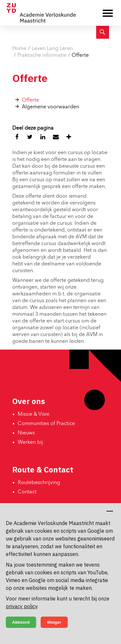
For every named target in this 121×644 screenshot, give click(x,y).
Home (19, 49)
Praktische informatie (42, 55)
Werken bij (30, 442)
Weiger (54, 622)
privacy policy (22, 606)
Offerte (80, 55)
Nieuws (26, 433)
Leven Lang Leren (52, 49)
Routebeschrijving (39, 483)
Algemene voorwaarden (50, 107)
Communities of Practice (46, 424)
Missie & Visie (34, 414)
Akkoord (21, 622)
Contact (27, 492)
